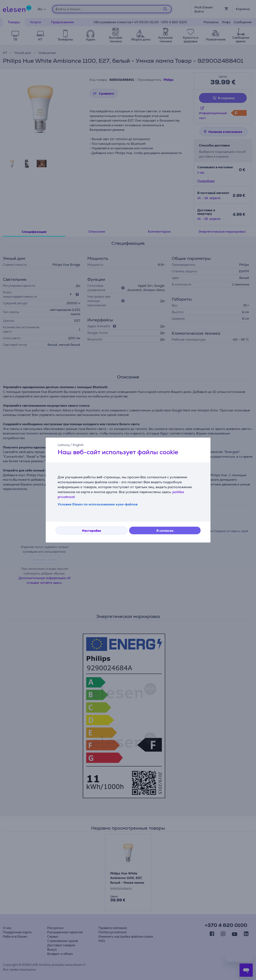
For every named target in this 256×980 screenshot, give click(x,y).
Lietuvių (64, 445)
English (78, 445)
